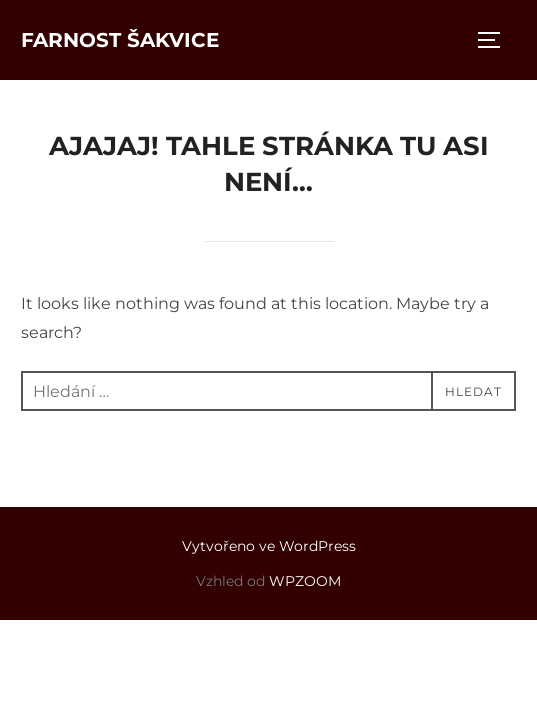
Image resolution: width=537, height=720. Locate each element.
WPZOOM (305, 581)
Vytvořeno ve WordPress (269, 546)
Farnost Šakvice (120, 40)
